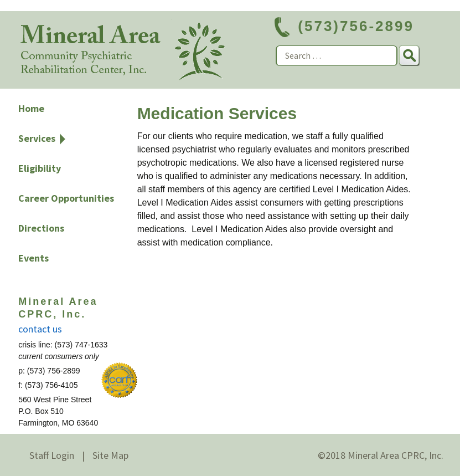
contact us (40, 329)
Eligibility (40, 168)
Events (33, 258)
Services (37, 138)
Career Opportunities (66, 198)
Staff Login (52, 455)
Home (31, 108)
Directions (41, 228)
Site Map (110, 455)
